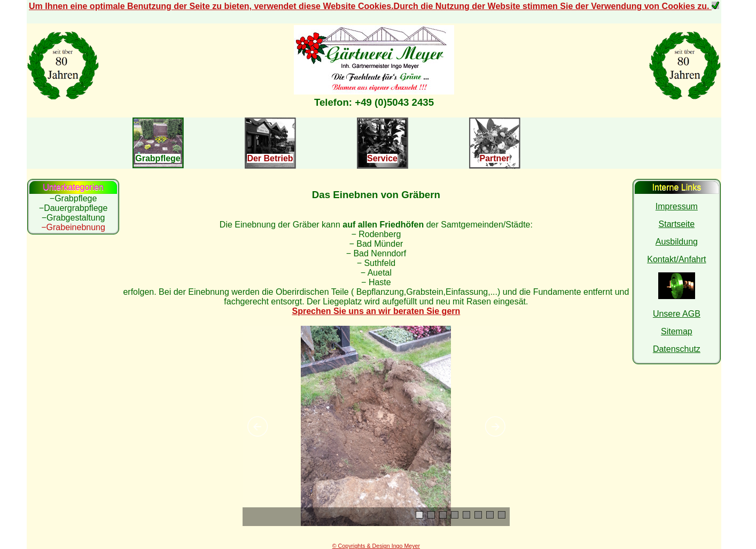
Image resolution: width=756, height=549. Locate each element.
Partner (494, 158)
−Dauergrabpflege (73, 208)
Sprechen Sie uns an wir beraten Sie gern (376, 311)
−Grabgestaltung (73, 218)
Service (382, 158)
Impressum (677, 206)
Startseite (677, 224)
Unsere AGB (677, 314)
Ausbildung (677, 242)
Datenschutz (677, 349)
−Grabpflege (73, 198)
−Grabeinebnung (73, 227)
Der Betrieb (270, 158)
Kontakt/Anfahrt (676, 259)
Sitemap (677, 331)
